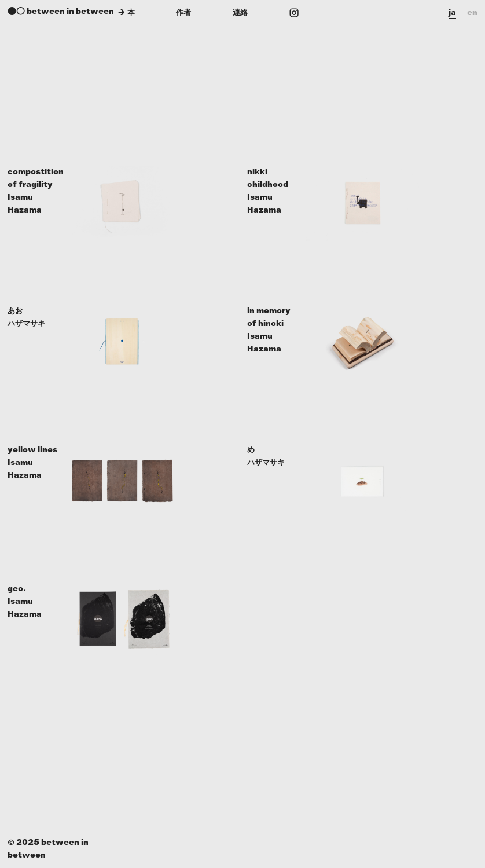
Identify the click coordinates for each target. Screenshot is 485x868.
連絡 (240, 12)
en (472, 12)
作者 (183, 12)
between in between (70, 11)
